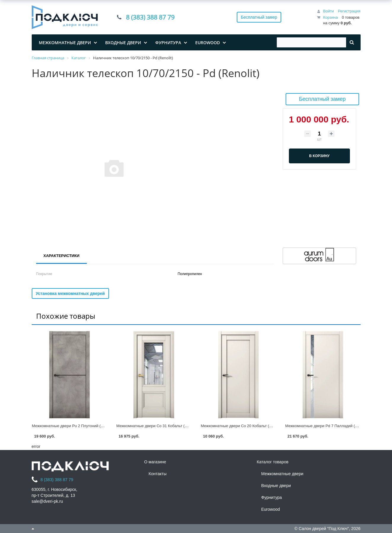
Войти (328, 11)
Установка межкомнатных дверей (70, 293)
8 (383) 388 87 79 (150, 17)
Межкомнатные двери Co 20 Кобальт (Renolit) (242, 426)
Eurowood (271, 509)
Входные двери (276, 486)
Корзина (330, 17)
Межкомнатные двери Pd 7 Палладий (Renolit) (327, 426)
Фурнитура (272, 497)
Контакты (158, 474)
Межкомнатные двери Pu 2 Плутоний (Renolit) (73, 426)
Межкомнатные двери (282, 474)
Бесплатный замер (259, 17)
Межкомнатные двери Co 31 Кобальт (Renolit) (157, 426)
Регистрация (349, 11)
